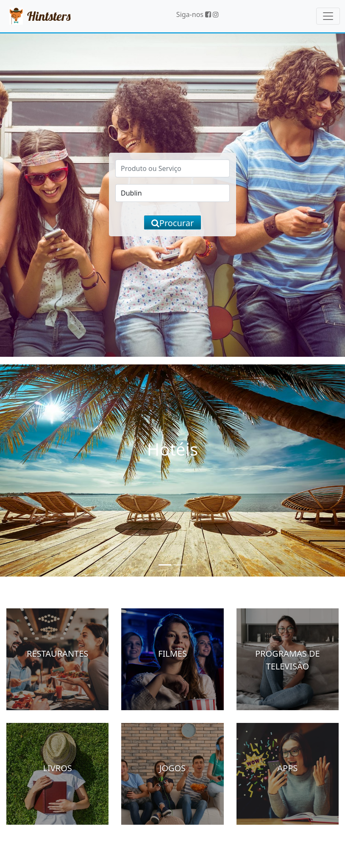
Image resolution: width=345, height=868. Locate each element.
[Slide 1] (165, 565)
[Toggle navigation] (328, 16)
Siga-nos (194, 14)
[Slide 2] (180, 565)
